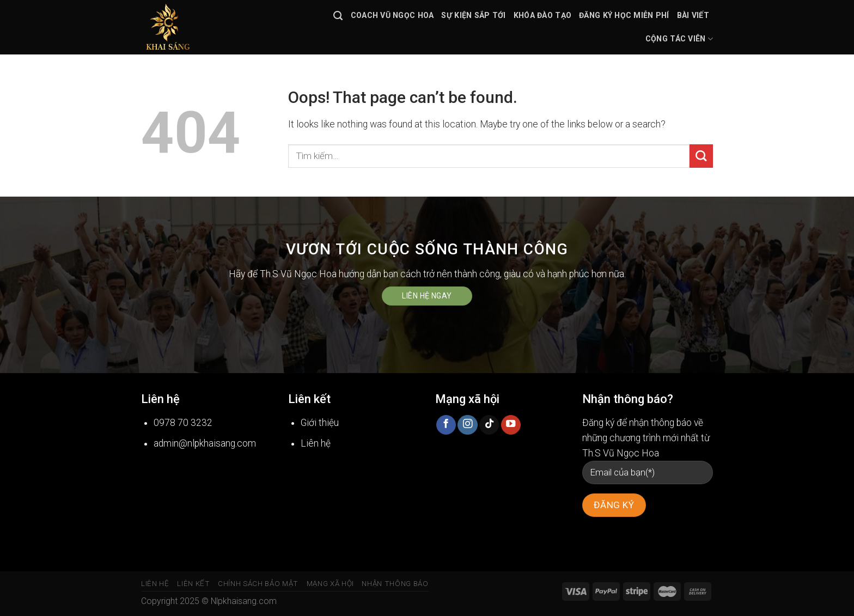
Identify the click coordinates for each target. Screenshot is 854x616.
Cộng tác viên (679, 39)
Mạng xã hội (330, 584)
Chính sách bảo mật (258, 584)
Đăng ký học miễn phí (624, 15)
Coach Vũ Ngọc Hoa (392, 15)
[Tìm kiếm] (338, 16)
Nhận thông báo (395, 584)
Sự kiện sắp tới (473, 15)
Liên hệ (155, 584)
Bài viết (693, 15)
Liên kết (193, 584)
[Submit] (701, 156)
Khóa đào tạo (542, 15)
